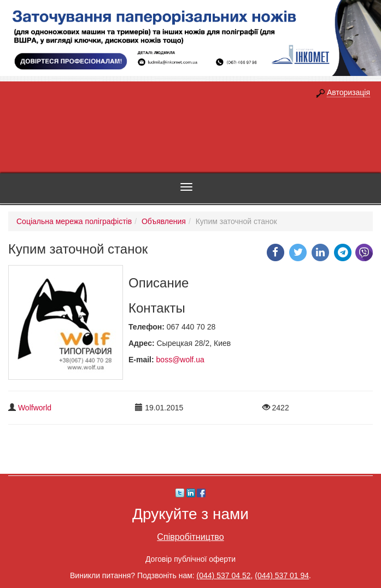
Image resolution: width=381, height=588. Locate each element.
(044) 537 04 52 (224, 575)
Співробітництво (190, 537)
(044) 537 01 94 (282, 575)
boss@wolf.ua (180, 360)
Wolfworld (35, 408)
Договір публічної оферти (190, 559)
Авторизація (348, 92)
